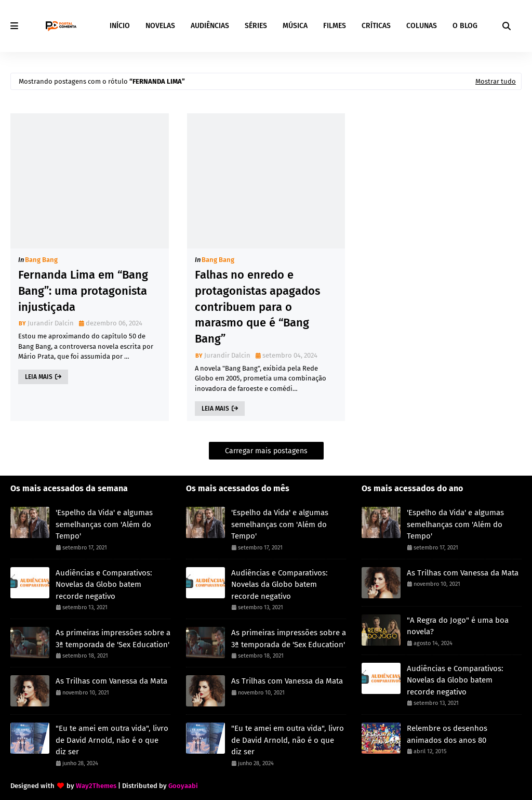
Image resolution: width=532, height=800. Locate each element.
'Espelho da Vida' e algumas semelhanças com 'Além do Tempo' (104, 524)
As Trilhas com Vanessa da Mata (111, 681)
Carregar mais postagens (266, 451)
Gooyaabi (183, 786)
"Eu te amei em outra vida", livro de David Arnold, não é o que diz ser (112, 740)
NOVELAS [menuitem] (160, 26)
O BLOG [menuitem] (465, 26)
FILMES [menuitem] (335, 26)
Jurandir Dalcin (51, 323)
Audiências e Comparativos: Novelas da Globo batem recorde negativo (104, 585)
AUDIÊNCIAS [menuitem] (210, 26)
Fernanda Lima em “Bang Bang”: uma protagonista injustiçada (83, 291)
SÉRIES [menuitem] (256, 26)
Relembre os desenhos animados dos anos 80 (447, 734)
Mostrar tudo (496, 81)
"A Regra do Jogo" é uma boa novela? (458, 626)
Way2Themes (96, 786)
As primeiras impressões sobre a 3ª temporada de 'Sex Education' (113, 639)
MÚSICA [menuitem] (295, 26)
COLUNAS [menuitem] (422, 26)
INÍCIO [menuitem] (120, 26)
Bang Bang (41, 260)
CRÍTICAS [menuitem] (376, 26)
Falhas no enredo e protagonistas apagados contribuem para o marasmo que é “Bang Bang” (257, 307)
